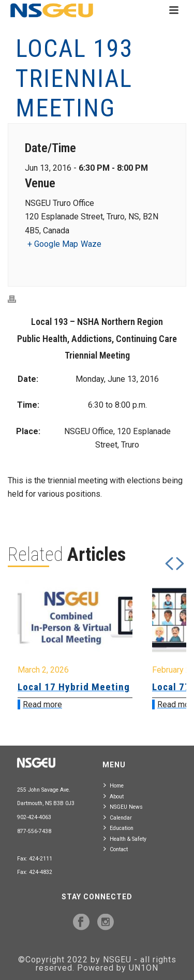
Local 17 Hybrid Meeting (74, 687)
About (114, 796)
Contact (116, 849)
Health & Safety (125, 838)
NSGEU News (123, 806)
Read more (42, 704)
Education (118, 828)
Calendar (118, 817)
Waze (91, 244)
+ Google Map (53, 244)
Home (114, 785)
